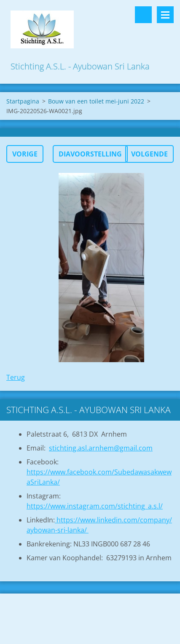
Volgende (149, 154)
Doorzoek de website (143, 15)
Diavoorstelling (90, 154)
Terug (16, 377)
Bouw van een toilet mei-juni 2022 (96, 101)
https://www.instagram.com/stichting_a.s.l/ (95, 506)
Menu (165, 15)
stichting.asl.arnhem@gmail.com (101, 448)
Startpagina (23, 101)
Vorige (25, 154)
